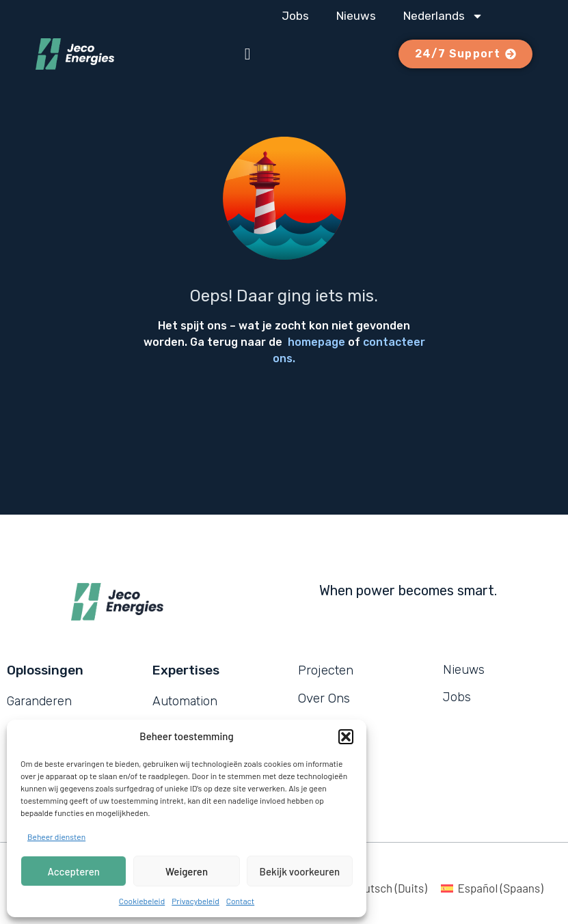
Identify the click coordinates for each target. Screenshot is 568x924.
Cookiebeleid (142, 901)
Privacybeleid (195, 901)
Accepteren (74, 871)
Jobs (295, 16)
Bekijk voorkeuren (300, 871)
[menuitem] (443, 16)
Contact (240, 901)
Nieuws (356, 16)
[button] (346, 737)
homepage (316, 342)
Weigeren (187, 871)
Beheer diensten (56, 837)
